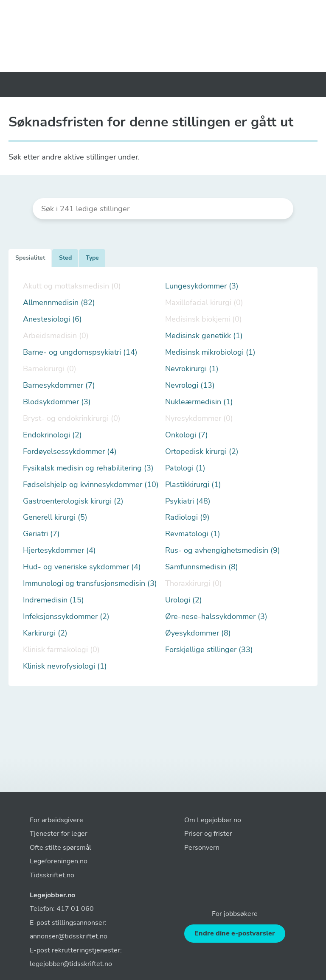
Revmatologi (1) (193, 534)
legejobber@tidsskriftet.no (71, 964)
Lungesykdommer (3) (202, 286)
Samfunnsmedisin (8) (202, 567)
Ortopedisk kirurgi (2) (202, 452)
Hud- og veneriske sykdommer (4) (82, 567)
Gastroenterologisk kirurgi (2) (73, 501)
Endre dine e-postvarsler (235, 933)
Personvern (202, 848)
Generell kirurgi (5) (55, 517)
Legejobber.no (52, 895)
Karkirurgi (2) (45, 633)
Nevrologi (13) (190, 385)
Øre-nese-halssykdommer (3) (216, 617)
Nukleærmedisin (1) (199, 402)
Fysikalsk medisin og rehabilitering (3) (88, 468)
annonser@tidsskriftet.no (69, 936)
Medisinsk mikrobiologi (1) (210, 352)
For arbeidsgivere (56, 820)
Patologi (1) (185, 468)
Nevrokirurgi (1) (192, 369)
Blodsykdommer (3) (57, 402)
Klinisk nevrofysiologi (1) (65, 666)
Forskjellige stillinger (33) (209, 650)
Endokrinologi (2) (52, 435)
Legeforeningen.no (59, 861)
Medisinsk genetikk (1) (204, 336)
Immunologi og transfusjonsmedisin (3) (90, 584)
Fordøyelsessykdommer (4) (70, 452)
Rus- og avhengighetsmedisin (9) (223, 550)
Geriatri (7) (41, 534)
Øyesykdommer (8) (198, 633)
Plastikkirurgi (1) (193, 485)
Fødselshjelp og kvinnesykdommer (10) (91, 485)
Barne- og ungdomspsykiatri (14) (80, 352)
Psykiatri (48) (188, 501)
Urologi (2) (184, 600)
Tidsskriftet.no (52, 875)
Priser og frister (208, 834)
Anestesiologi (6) (52, 319)
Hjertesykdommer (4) (59, 550)
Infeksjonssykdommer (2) (66, 617)
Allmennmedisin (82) (59, 303)
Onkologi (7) (187, 435)
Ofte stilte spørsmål (60, 848)
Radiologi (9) (187, 517)
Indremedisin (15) (53, 600)
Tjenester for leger (59, 834)
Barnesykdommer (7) (59, 385)
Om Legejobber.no (213, 820)
